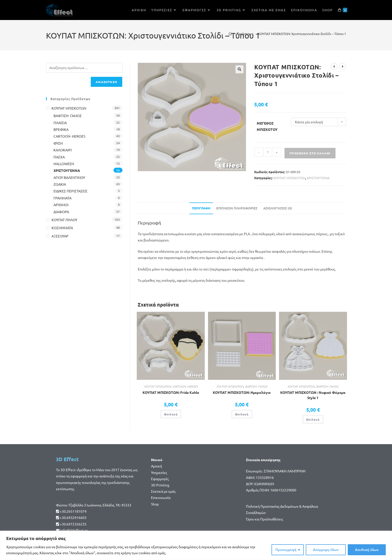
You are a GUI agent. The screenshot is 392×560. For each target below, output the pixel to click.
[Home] (230, 34)
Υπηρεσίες (159, 472)
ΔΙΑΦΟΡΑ (61, 212)
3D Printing (160, 485)
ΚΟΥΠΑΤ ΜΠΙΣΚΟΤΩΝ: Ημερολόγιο (242, 392)
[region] (196, 545)
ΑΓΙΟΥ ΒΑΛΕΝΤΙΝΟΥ (69, 177)
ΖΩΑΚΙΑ (60, 184)
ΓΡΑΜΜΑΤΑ (62, 198)
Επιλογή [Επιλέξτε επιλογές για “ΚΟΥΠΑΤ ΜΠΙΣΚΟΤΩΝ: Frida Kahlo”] (171, 414)
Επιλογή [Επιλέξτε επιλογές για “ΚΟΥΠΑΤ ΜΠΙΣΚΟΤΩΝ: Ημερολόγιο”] (242, 414)
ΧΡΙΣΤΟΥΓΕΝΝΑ (318, 178)
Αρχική (156, 466)
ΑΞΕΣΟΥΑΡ (60, 236)
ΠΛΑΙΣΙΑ (60, 123)
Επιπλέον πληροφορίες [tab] (237, 208)
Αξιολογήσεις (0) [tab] (278, 208)
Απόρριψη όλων (326, 550)
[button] (239, 69)
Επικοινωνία (161, 497)
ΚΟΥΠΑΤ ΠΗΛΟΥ (64, 220)
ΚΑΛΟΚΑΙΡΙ (63, 150)
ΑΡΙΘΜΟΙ (61, 205)
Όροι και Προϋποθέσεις (264, 519)
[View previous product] (334, 66)
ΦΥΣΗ (58, 143)
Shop (155, 504)
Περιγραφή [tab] (201, 208)
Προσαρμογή (286, 550)
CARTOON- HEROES (185, 386)
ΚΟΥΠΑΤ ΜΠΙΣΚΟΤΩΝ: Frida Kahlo (171, 392)
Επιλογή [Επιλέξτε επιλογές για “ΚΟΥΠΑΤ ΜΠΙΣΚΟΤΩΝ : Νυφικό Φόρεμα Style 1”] (313, 419)
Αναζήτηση (106, 82)
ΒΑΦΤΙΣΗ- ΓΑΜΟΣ (256, 386)
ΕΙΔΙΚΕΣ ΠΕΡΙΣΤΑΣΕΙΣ (70, 191)
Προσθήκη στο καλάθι (310, 153)
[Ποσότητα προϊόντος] (268, 152)
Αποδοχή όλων (367, 550)
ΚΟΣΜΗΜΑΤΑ (62, 228)
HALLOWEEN (64, 164)
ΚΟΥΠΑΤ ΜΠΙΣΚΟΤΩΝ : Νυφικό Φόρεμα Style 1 (313, 395)
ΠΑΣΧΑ (59, 157)
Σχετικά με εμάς (163, 491)
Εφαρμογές (160, 479)
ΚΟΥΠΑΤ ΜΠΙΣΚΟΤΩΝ (289, 178)
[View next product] (342, 66)
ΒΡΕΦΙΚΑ (61, 129)
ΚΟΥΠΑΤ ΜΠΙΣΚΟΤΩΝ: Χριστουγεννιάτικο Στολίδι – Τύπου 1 (302, 34)
